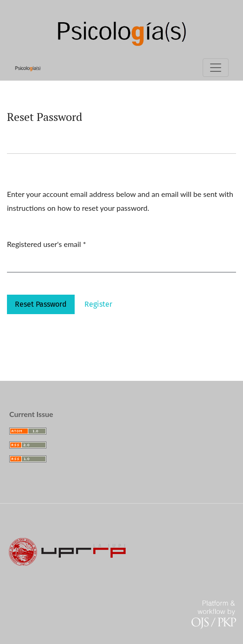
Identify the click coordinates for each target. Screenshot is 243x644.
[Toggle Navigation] (216, 68)
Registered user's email (47, 243)
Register (98, 304)
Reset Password (41, 304)
